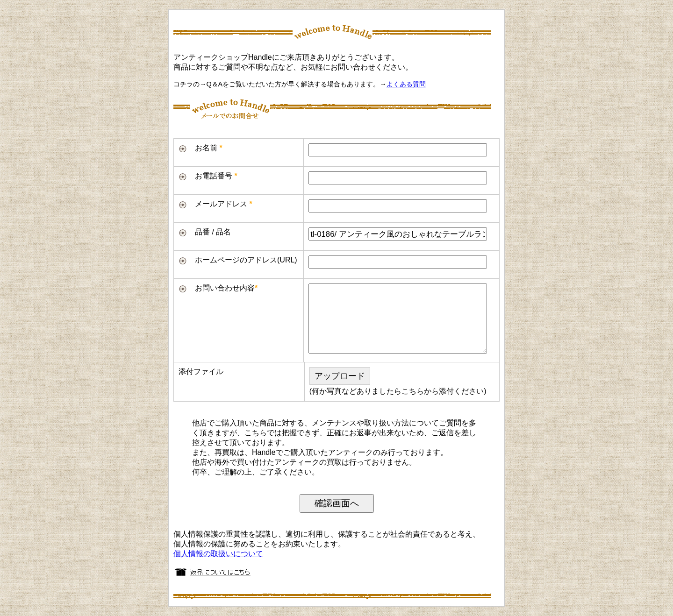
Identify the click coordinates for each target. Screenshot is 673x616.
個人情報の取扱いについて (218, 554)
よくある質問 (406, 84)
